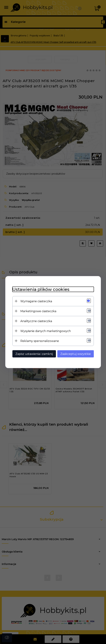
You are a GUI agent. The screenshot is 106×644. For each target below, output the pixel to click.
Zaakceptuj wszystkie (76, 354)
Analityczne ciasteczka (36, 321)
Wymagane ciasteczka (36, 301)
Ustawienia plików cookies (41, 289)
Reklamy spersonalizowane (40, 341)
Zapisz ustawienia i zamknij (34, 354)
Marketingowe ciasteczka (38, 311)
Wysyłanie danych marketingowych (46, 331)
